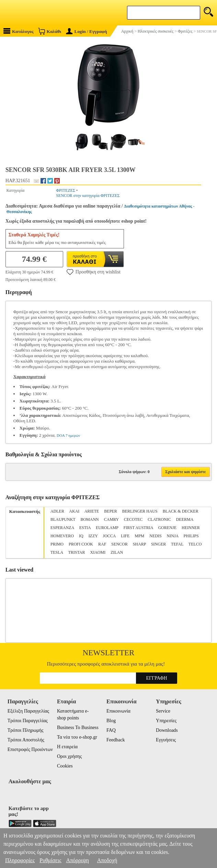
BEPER (110, 511)
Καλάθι (50, 31)
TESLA (57, 552)
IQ (81, 536)
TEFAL (177, 544)
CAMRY (111, 519)
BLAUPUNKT (63, 519)
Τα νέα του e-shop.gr (77, 737)
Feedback (116, 740)
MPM (139, 536)
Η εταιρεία (67, 747)
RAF (102, 544)
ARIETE (92, 511)
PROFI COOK (81, 544)
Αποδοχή (107, 860)
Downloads (167, 730)
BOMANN (89, 519)
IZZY (93, 536)
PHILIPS (191, 536)
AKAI (74, 511)
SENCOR (119, 544)
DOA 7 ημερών (68, 435)
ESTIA (85, 528)
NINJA (173, 536)
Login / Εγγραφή (87, 31)
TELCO (195, 544)
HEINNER (191, 528)
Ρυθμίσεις (50, 860)
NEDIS (155, 536)
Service (163, 711)
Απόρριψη (77, 860)
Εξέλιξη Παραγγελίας (28, 711)
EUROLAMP (107, 528)
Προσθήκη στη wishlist (94, 272)
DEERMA (185, 519)
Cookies (65, 766)
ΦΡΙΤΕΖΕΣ (66, 190)
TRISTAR (76, 552)
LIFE (125, 536)
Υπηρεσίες (166, 721)
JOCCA (109, 536)
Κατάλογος (19, 31)
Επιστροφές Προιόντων (30, 749)
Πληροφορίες (20, 860)
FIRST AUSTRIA (138, 528)
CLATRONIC (159, 519)
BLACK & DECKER (181, 511)
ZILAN (117, 552)
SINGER (158, 544)
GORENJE (167, 528)
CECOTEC (133, 519)
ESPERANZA (62, 528)
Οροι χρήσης (69, 756)
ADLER (57, 511)
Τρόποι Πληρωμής (26, 730)
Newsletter (109, 653)
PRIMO (57, 544)
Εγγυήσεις (166, 740)
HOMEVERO (62, 536)
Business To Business (78, 728)
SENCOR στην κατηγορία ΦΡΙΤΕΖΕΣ (88, 196)
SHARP (139, 544)
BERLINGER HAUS (140, 511)
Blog (111, 721)
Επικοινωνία (118, 711)
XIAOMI (98, 552)
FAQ (111, 730)
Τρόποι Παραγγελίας (28, 721)
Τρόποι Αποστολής (26, 740)
